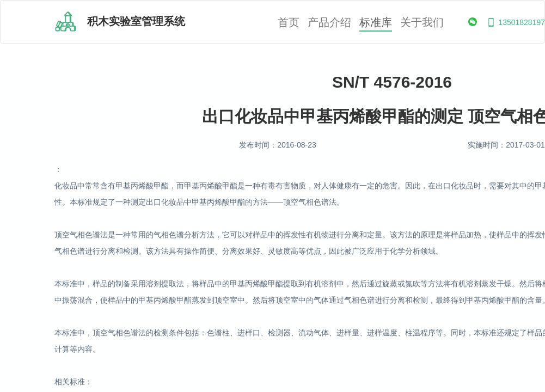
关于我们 (422, 23)
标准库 (376, 23)
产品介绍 (329, 23)
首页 (289, 23)
